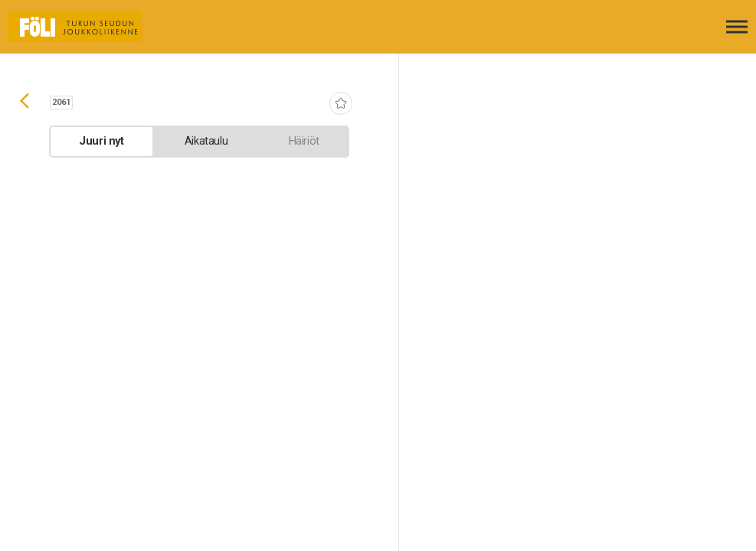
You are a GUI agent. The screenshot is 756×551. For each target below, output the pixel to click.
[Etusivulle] (88, 27)
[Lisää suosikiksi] (341, 105)
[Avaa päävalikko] (737, 27)
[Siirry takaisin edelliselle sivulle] (25, 103)
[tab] (101, 142)
